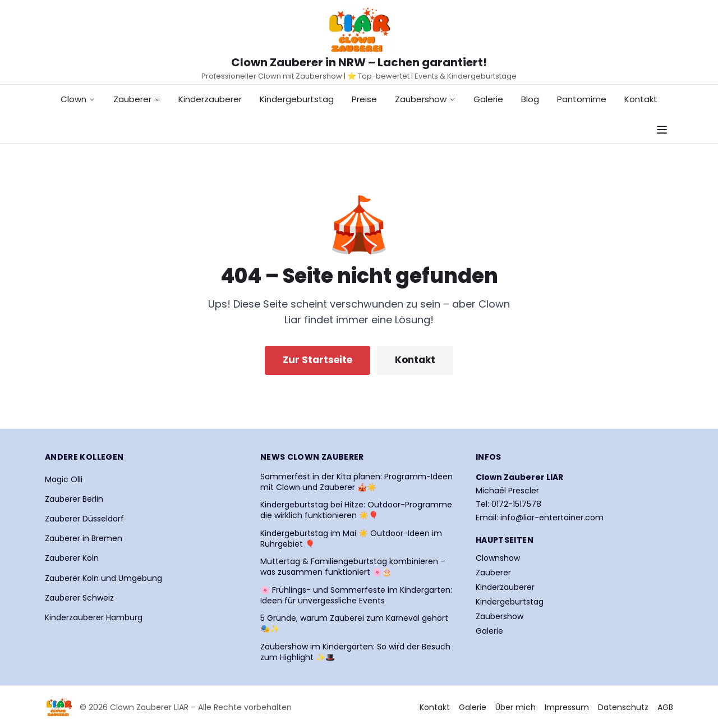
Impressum (567, 707)
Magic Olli (64, 479)
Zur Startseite (317, 360)
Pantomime (582, 99)
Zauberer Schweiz (79, 598)
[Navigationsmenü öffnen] (662, 130)
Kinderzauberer (210, 99)
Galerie (488, 99)
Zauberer (137, 99)
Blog (530, 99)
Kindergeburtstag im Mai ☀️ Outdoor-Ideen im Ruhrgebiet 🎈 (351, 539)
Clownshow (498, 558)
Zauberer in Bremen (84, 538)
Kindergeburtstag (297, 99)
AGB (665, 707)
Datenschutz (623, 707)
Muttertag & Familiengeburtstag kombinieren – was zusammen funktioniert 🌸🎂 (353, 567)
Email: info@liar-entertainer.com (540, 518)
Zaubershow (425, 99)
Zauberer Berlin (74, 499)
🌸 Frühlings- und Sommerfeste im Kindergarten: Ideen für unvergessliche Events (356, 596)
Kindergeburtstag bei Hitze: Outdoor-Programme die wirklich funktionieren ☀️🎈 (356, 510)
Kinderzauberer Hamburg (94, 617)
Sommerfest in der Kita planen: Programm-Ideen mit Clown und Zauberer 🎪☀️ (356, 482)
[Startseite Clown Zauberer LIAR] (359, 30)
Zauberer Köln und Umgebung (103, 578)
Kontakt (641, 99)
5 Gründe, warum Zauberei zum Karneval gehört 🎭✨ (354, 624)
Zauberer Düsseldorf (84, 519)
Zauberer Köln (72, 558)
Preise (364, 99)
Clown (78, 99)
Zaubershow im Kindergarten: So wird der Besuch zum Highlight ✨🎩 (355, 652)
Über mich (516, 707)
